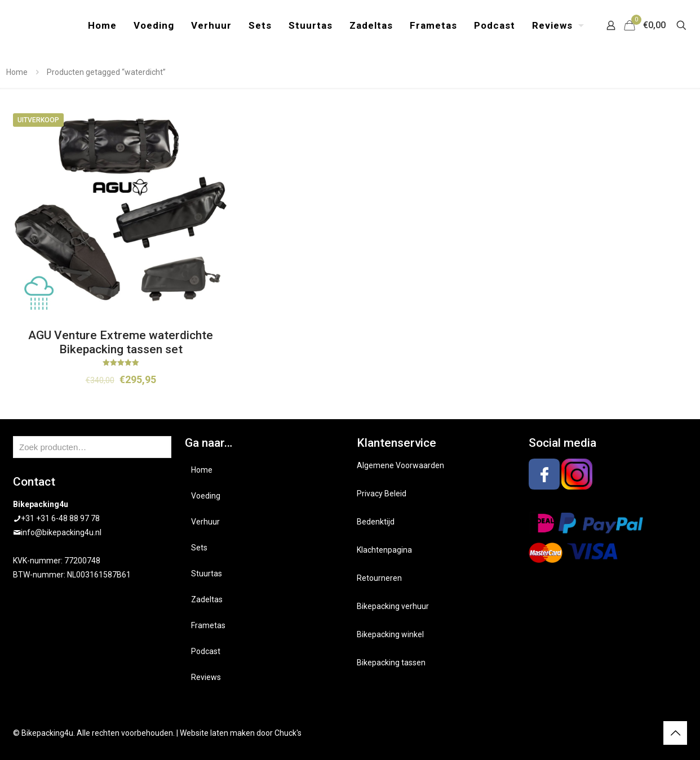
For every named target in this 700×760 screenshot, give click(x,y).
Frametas (208, 625)
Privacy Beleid (382, 494)
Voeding (206, 496)
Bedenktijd (376, 522)
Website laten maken (217, 733)
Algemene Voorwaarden (400, 465)
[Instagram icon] (648, 733)
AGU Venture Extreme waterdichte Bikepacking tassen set (121, 342)
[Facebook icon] (636, 733)
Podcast (206, 651)
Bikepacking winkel (390, 634)
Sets (199, 548)
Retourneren (379, 578)
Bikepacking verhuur (393, 606)
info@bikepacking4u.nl (61, 532)
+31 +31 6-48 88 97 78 (60, 518)
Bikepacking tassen (391, 663)
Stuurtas (207, 574)
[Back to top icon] (675, 733)
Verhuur (205, 522)
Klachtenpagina (384, 550)
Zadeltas (207, 599)
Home (17, 72)
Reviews (206, 677)
